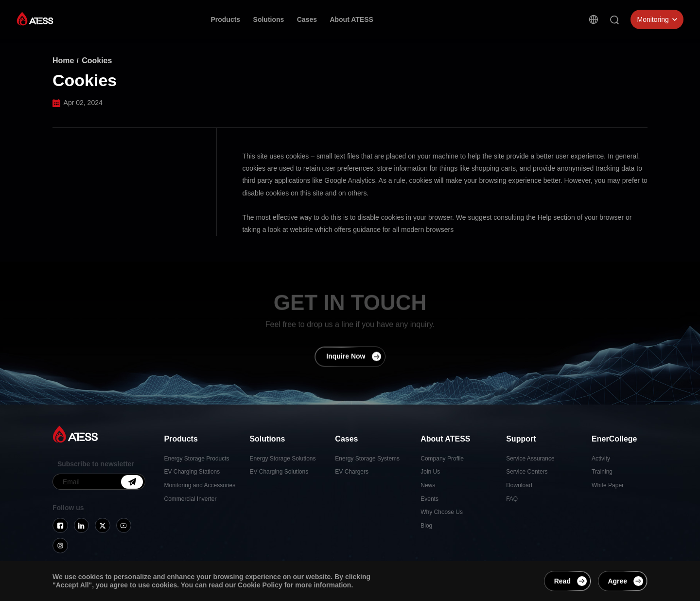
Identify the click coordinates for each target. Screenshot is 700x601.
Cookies (97, 61)
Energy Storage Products (197, 459)
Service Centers (527, 472)
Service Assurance (530, 459)
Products (225, 19)
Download (519, 485)
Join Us (430, 472)
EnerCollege (445, 21)
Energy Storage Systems (367, 459)
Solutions (269, 19)
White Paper (608, 485)
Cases (307, 19)
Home (63, 61)
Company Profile (442, 459)
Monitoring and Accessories (200, 485)
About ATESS (351, 19)
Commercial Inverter (191, 499)
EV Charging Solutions (279, 472)
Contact (490, 22)
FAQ (512, 499)
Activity (601, 459)
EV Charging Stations (192, 472)
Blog (426, 526)
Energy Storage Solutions (282, 459)
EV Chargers (352, 472)
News (428, 485)
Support (399, 20)
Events (429, 499)
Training (602, 472)
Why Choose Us (442, 512)
